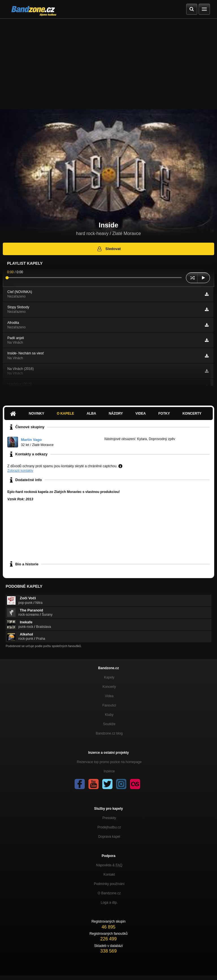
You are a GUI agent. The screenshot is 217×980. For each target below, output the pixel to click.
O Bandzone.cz (109, 893)
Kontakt (109, 875)
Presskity (109, 818)
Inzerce (109, 771)
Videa (141, 413)
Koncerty (192, 413)
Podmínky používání (109, 884)
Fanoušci (109, 705)
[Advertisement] (108, 61)
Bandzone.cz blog (109, 733)
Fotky (164, 413)
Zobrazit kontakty (20, 471)
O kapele (65, 413)
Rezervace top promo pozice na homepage (109, 762)
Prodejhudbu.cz (109, 827)
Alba (91, 413)
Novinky (37, 413)
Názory (116, 413)
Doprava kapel (109, 837)
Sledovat (109, 249)
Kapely (109, 677)
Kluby (109, 715)
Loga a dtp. (109, 903)
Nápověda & (109, 865)
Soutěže (109, 724)
